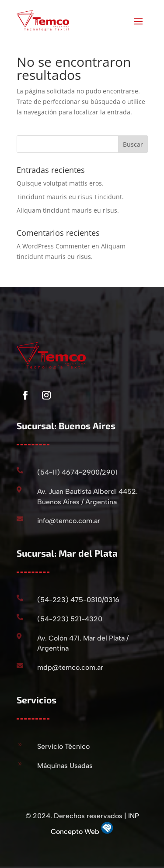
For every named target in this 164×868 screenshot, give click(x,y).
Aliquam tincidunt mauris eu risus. (68, 210)
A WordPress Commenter (53, 246)
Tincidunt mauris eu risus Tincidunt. (70, 197)
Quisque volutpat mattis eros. (60, 183)
